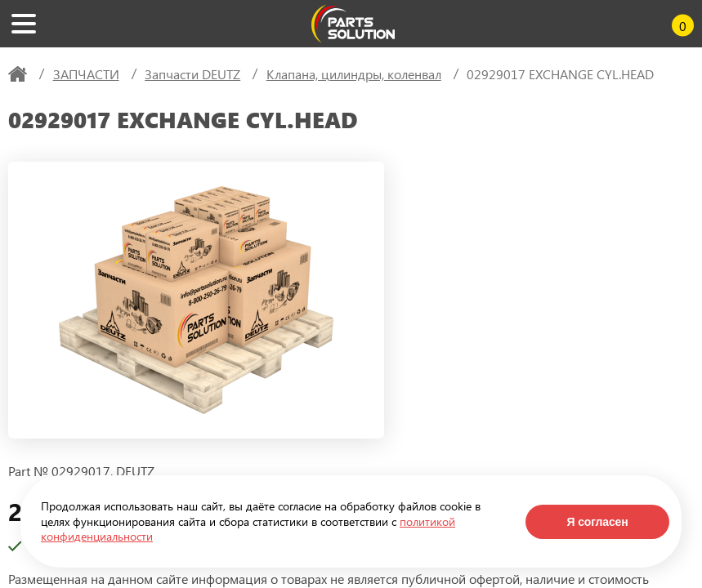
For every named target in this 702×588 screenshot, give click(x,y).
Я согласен (597, 522)
